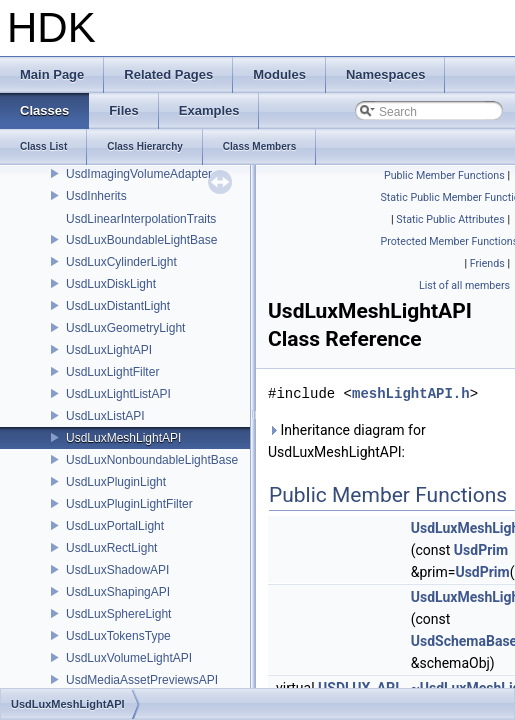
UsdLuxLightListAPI (118, 394)
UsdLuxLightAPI (109, 350)
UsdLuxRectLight (111, 548)
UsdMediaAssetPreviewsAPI (142, 680)
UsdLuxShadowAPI (117, 570)
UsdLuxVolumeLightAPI (129, 658)
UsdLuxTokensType (118, 636)
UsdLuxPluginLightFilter (129, 504)
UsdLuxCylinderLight (121, 262)
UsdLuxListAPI (105, 416)
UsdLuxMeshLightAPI (123, 438)
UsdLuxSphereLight (118, 614)
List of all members (464, 285)
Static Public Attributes (450, 219)
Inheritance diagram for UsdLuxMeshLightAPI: (347, 441)
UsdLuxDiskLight (111, 284)
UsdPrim (481, 550)
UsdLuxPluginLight (116, 482)
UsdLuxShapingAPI (118, 592)
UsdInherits (96, 196)
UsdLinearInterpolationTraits (141, 219)
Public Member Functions (444, 175)
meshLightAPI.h (411, 393)
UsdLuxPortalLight (115, 526)
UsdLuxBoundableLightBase (141, 240)
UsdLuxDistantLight (118, 306)
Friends (487, 263)
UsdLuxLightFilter (112, 372)
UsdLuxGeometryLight (125, 328)
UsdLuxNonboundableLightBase (152, 460)
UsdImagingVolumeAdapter (139, 174)
